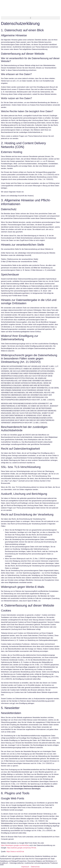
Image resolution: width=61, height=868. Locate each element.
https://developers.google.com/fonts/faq (15, 845)
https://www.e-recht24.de (15, 852)
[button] (30, 18)
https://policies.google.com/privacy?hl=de (21, 848)
